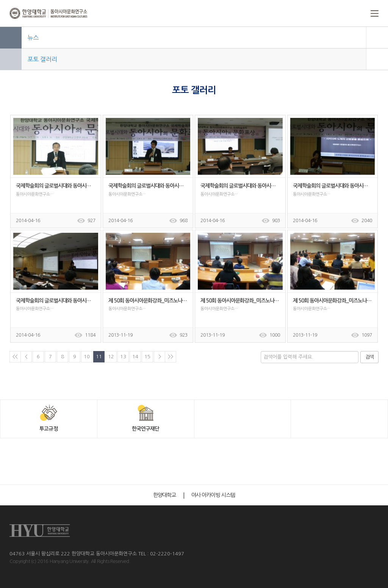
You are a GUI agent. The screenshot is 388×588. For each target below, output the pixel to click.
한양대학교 (165, 495)
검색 (369, 357)
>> (171, 357)
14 (135, 357)
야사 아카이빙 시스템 (213, 495)
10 (87, 357)
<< (15, 357)
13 (123, 357)
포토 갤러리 (42, 59)
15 (147, 357)
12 (111, 357)
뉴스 (33, 38)
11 (99, 357)
